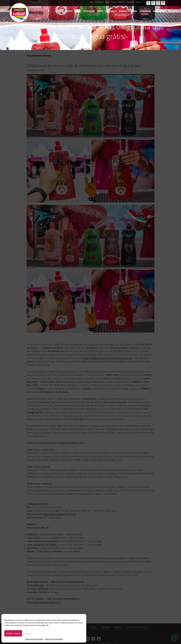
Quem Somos (99, 2)
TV (114, 9)
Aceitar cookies (13, 633)
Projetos (122, 2)
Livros (120, 9)
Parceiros (130, 2)
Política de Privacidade (34, 639)
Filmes (90, 9)
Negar (28, 633)
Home (91, 2)
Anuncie (114, 2)
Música (73, 9)
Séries (109, 9)
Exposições (99, 9)
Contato (138, 2)
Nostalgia (159, 9)
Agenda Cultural (133, 9)
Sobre (107, 2)
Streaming (148, 9)
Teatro (82, 9)
